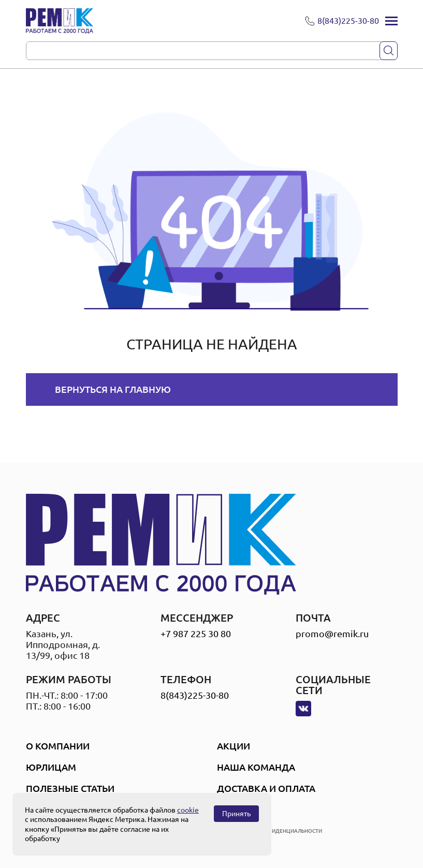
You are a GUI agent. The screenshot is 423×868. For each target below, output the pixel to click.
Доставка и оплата (266, 788)
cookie (188, 810)
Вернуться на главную (113, 389)
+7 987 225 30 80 (196, 634)
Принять (236, 814)
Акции (234, 746)
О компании (58, 746)
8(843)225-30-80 (195, 695)
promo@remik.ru (332, 634)
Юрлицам (51, 767)
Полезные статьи (70, 788)
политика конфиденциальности (274, 831)
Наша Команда (256, 767)
